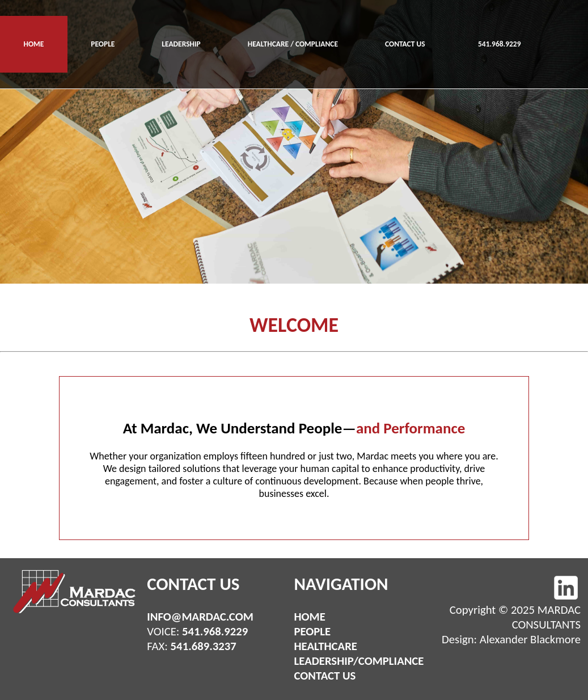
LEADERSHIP (181, 44)
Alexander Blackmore (530, 639)
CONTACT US (405, 44)
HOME (33, 44)
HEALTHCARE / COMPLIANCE (293, 44)
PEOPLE (103, 44)
